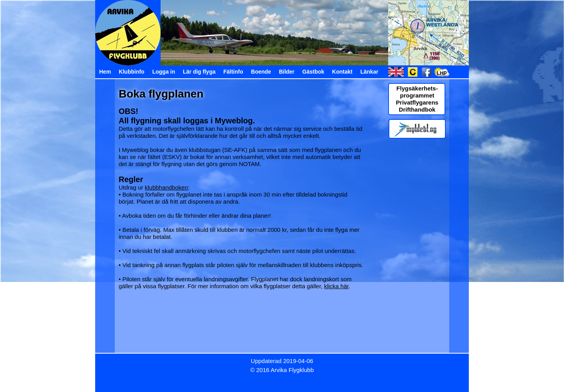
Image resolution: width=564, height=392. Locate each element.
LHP (442, 73)
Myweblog (234, 121)
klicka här (336, 286)
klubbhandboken (166, 187)
